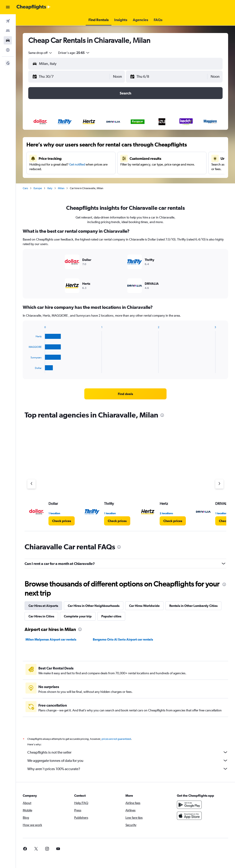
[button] (8, 7)
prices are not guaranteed (116, 739)
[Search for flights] (8, 21)
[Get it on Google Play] (189, 805)
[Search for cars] (8, 40)
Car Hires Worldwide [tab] (144, 606)
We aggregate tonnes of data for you (128, 760)
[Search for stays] (8, 31)
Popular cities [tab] (111, 616)
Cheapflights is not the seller (128, 752)
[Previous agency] (31, 484)
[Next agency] (219, 484)
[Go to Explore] (8, 50)
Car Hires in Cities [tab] (41, 616)
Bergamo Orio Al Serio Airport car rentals (123, 639)
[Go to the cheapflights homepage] (34, 7)
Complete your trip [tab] (78, 616)
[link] (125, 394)
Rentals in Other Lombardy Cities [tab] (193, 606)
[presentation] (162, 415)
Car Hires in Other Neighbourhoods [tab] (94, 606)
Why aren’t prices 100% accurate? (128, 769)
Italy (50, 188)
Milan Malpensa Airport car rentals (51, 639)
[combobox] (40, 53)
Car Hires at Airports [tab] (43, 606)
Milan (61, 188)
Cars (25, 188)
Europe (38, 188)
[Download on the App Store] (189, 816)
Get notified (77, 164)
